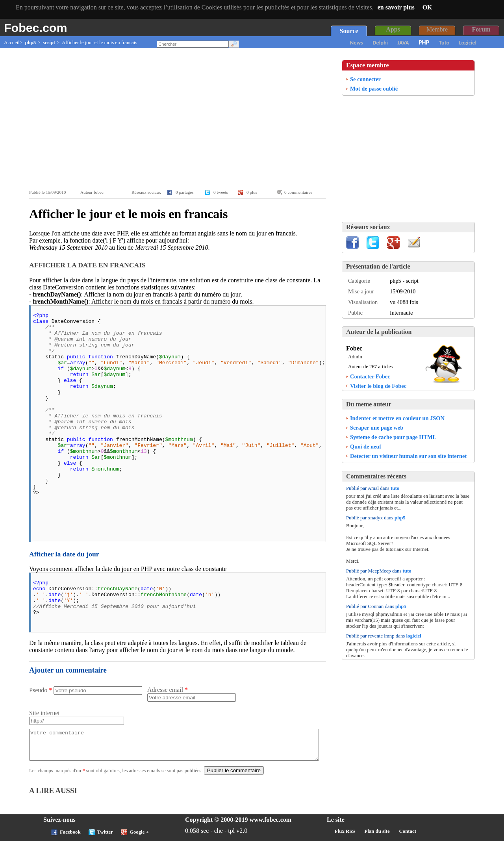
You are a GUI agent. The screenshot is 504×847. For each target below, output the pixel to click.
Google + (139, 838)
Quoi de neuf (366, 447)
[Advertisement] (180, 119)
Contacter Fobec (370, 376)
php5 (30, 43)
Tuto (444, 43)
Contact (408, 837)
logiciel (413, 636)
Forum (481, 29)
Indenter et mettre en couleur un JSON (397, 418)
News (357, 43)
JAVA (403, 43)
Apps (393, 29)
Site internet (44, 713)
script (49, 43)
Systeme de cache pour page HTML (393, 437)
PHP (424, 42)
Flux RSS (345, 837)
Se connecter (365, 79)
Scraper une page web (377, 428)
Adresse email (168, 690)
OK (427, 7)
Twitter (105, 838)
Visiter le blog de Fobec (378, 386)
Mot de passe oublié (374, 89)
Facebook (70, 838)
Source (349, 31)
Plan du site (377, 837)
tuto (395, 488)
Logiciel (468, 43)
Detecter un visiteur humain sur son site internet (408, 456)
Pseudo (41, 690)
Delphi (380, 43)
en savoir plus (396, 7)
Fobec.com (35, 28)
